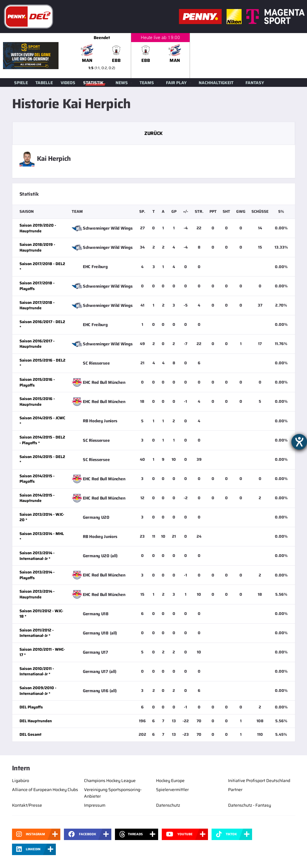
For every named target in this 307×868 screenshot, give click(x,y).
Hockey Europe (170, 781)
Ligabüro (21, 781)
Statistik (93, 83)
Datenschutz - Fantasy (250, 805)
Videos (68, 83)
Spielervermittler (172, 790)
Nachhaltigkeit (216, 83)
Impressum (95, 805)
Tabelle (44, 83)
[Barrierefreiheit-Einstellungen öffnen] (299, 442)
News (122, 83)
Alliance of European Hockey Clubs (45, 790)
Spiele (21, 83)
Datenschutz (168, 805)
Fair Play (176, 83)
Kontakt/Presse (27, 805)
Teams (147, 83)
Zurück (153, 133)
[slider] (190, 56)
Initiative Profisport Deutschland (259, 781)
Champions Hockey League (110, 781)
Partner (235, 790)
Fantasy (255, 83)
